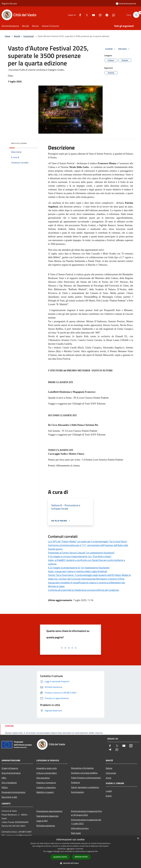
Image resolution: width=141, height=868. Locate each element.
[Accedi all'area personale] (126, 4)
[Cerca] (136, 15)
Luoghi (109, 791)
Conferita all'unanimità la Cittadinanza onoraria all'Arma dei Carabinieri (84, 590)
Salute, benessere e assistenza (85, 787)
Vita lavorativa (43, 778)
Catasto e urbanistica (46, 787)
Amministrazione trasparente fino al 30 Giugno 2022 (86, 813)
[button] (70, 863)
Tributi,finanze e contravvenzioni (86, 778)
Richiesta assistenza (46, 826)
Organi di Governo (10, 768)
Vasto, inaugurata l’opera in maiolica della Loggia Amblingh (78, 571)
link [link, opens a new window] (96, 851)
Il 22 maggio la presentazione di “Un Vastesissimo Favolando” (79, 568)
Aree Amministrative (11, 773)
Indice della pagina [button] (19, 143)
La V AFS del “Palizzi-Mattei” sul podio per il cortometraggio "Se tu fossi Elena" (88, 541)
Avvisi (109, 778)
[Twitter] (86, 15)
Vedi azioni (124, 49)
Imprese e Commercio (46, 783)
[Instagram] (99, 15)
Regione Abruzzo (9, 3)
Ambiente (75, 782)
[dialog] (70, 852)
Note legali (76, 833)
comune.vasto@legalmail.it (19, 835)
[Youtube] (92, 15)
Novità (17, 36)
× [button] (138, 838)
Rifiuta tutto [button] (81, 857)
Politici (5, 787)
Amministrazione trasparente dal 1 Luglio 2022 (86, 822)
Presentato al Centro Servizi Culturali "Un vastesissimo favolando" (81, 553)
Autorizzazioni (78, 792)
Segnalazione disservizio (47, 816)
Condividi (111, 49)
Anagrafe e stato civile (47, 768)
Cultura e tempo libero (47, 773)
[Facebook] (79, 15)
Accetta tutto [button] (60, 857)
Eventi (109, 796)
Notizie (109, 768)
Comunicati (29, 36)
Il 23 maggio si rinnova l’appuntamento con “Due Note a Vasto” (80, 556)
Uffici (4, 778)
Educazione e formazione (82, 768)
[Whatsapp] (112, 15)
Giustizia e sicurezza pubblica (84, 773)
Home (7, 36)
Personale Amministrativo (13, 792)
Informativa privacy (80, 828)
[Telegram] (106, 15)
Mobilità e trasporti (45, 792)
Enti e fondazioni (9, 783)
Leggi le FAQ (42, 821)
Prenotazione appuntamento (49, 811)
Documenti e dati (9, 797)
